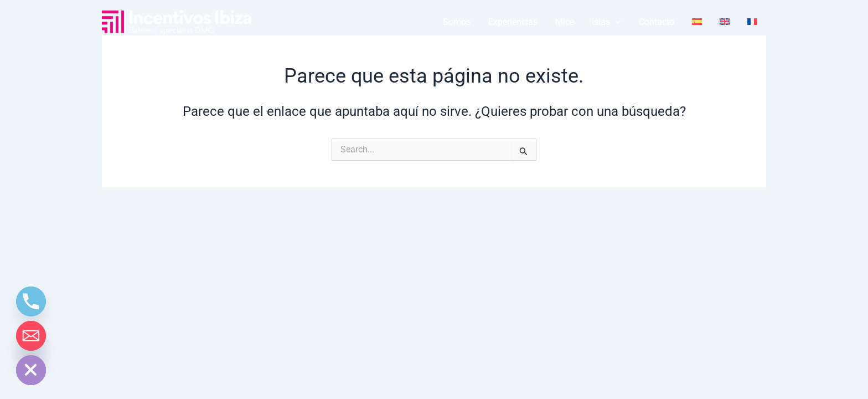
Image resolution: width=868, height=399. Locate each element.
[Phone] (31, 301)
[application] (616, 22)
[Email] (31, 336)
